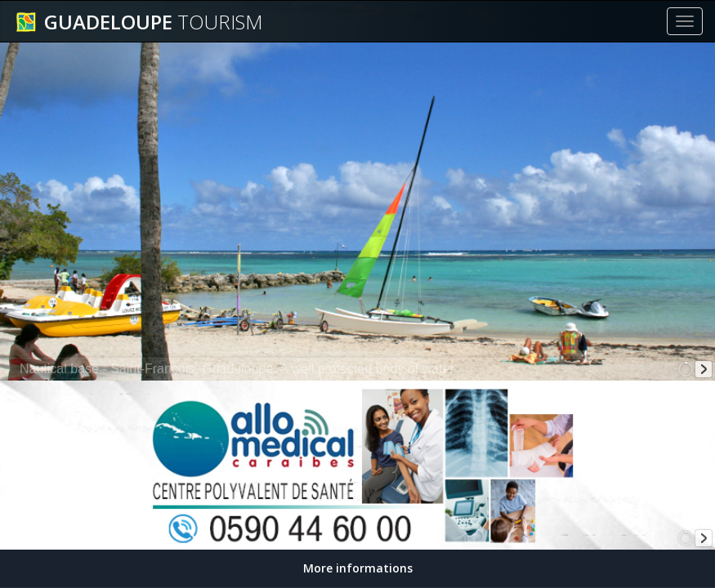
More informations (358, 568)
